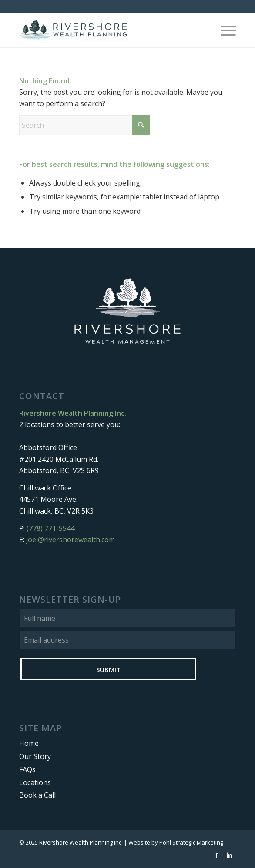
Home (29, 743)
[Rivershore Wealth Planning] (106, 30)
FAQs (27, 769)
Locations (35, 782)
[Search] (84, 125)
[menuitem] (224, 30)
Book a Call (37, 795)
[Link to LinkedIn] (229, 855)
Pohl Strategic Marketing (191, 842)
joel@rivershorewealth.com (70, 540)
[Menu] (224, 30)
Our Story (35, 756)
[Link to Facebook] (216, 855)
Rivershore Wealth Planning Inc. (81, 842)
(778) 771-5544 (50, 528)
